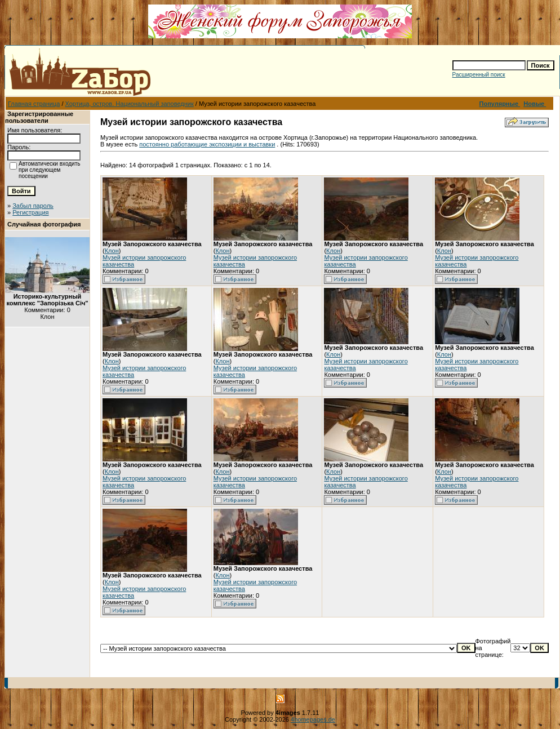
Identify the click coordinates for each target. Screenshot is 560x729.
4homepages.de (313, 719)
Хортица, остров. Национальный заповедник (130, 104)
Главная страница (34, 104)
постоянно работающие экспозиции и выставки (207, 144)
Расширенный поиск (479, 75)
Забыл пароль (33, 206)
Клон (112, 251)
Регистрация (30, 212)
